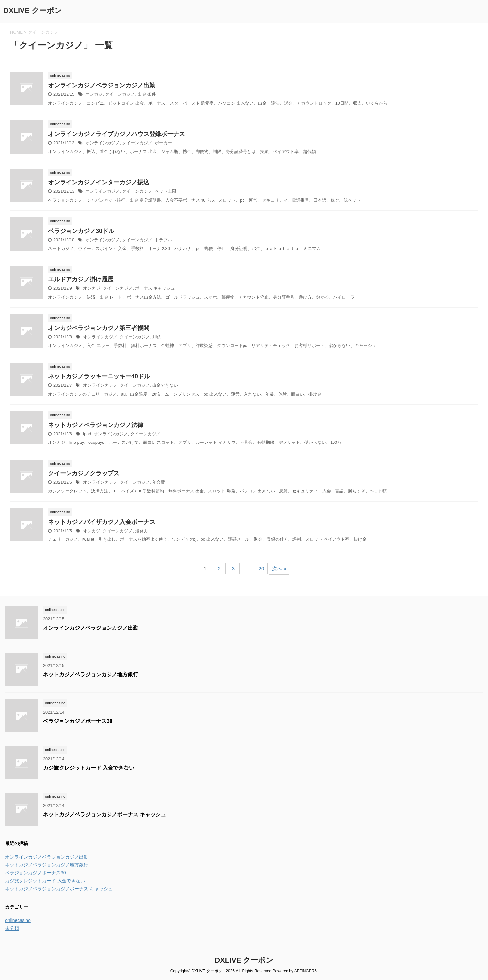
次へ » (279, 568)
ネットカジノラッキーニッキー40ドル (99, 376)
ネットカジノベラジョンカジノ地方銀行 (91, 674)
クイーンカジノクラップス (84, 473)
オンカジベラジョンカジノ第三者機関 (99, 328)
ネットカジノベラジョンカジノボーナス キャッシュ (105, 814)
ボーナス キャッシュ (155, 288)
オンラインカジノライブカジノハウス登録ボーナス (116, 134)
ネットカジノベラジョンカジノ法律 (96, 425)
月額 (156, 337)
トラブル (163, 240)
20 (262, 568)
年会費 (159, 482)
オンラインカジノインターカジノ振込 (99, 182)
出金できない (165, 385)
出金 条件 (147, 94)
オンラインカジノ (103, 143)
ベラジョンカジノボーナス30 (78, 721)
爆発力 (141, 531)
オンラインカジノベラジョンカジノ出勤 (102, 85)
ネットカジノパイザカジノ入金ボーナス (102, 522)
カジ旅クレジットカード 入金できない (89, 768)
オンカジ (94, 94)
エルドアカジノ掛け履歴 (81, 279)
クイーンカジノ (120, 94)
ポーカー (163, 143)
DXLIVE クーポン (33, 10)
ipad (87, 434)
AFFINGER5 (306, 971)
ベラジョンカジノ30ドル (81, 231)
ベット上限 (166, 191)
